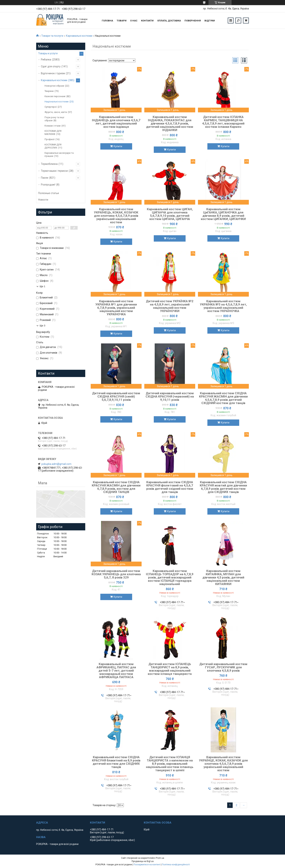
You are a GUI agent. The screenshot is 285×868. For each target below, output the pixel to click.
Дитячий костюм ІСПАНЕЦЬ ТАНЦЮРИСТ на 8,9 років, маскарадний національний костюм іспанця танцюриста (170, 669)
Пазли (45, 178)
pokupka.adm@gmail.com (56, 464)
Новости (43, 200)
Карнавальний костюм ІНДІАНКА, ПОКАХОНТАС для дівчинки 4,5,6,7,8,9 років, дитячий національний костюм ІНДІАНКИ (170, 123)
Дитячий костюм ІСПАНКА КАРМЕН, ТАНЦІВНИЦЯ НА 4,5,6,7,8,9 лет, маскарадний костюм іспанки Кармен (223, 122)
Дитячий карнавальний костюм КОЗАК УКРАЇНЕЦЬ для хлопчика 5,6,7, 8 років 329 (116, 574)
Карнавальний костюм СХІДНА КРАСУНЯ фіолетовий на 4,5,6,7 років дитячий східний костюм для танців (170, 487)
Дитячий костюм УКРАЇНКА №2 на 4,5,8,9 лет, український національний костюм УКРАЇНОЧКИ (170, 306)
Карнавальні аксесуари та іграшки (59, 154)
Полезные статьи (49, 193)
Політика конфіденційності (176, 865)
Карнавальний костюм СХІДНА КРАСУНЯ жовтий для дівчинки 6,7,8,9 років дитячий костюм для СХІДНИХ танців (223, 487)
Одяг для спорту (51, 66)
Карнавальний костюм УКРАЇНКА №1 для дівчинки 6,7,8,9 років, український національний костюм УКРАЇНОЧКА (116, 308)
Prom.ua (160, 858)
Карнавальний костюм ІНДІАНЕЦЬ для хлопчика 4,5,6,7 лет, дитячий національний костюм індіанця (116, 122)
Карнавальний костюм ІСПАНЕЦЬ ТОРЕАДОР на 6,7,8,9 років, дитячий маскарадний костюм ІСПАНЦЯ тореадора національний (170, 577)
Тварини (49, 91)
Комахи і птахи (53, 126)
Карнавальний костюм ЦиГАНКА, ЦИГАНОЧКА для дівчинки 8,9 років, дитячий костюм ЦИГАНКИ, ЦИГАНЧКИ (223, 214)
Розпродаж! (48, 185)
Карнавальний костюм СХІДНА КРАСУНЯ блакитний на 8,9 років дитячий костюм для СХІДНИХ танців (116, 762)
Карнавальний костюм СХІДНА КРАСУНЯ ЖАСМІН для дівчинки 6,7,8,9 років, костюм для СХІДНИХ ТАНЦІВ (116, 487)
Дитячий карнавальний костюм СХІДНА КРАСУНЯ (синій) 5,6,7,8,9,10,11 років (116, 396)
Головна (107, 21)
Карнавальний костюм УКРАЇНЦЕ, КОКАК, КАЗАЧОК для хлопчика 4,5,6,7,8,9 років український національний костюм (223, 764)
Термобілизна (49, 164)
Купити (118, 146)
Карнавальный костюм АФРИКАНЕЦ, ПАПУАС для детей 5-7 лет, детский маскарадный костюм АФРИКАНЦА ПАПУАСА (116, 671)
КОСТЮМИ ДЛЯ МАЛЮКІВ (53, 133)
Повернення (193, 21)
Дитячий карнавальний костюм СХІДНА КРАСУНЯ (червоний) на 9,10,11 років (170, 396)
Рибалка (46, 60)
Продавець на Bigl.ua (143, 861)
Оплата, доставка (169, 21)
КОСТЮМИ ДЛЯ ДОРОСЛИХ (53, 146)
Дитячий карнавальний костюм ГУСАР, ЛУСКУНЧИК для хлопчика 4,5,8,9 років (223, 667)
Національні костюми (57, 102)
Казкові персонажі (55, 96)
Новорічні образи (54, 86)
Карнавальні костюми (79, 36)
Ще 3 (42, 326)
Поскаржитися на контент (147, 865)
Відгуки (210, 21)
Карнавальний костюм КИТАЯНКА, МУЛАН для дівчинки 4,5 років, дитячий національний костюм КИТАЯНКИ (223, 577)
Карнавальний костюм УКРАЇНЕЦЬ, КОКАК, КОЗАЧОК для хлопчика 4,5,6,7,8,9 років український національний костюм (116, 216)
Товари (122, 21)
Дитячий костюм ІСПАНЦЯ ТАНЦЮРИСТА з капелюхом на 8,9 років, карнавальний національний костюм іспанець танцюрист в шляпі (170, 764)
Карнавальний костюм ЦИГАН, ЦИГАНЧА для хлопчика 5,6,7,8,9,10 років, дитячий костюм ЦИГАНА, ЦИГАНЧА (170, 214)
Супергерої (51, 107)
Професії (50, 139)
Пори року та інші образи (54, 119)
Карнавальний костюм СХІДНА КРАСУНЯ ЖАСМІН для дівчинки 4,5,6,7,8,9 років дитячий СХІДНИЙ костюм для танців (223, 398)
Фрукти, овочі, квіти (56, 112)
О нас (134, 21)
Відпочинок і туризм (53, 73)
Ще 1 (42, 286)
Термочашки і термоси (54, 171)
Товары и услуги (48, 53)
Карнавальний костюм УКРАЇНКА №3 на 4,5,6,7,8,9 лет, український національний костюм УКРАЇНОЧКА (223, 306)
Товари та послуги (52, 36)
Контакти (147, 21)
